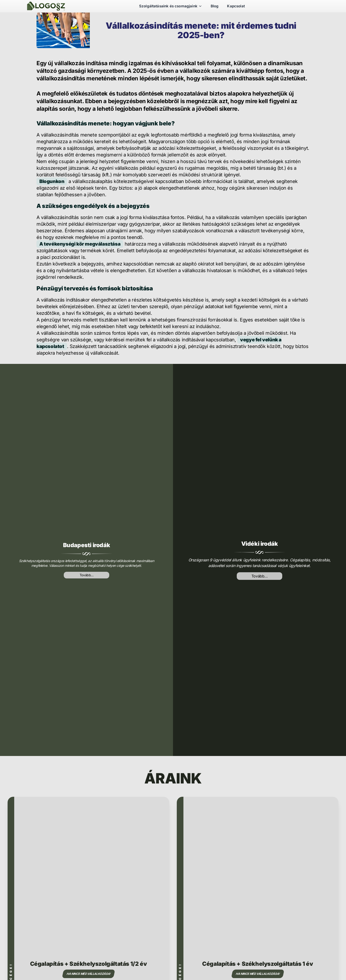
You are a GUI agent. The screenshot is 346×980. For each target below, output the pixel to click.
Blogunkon (52, 181)
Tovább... (86, 575)
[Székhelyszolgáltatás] (46, 6)
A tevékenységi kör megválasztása (80, 244)
